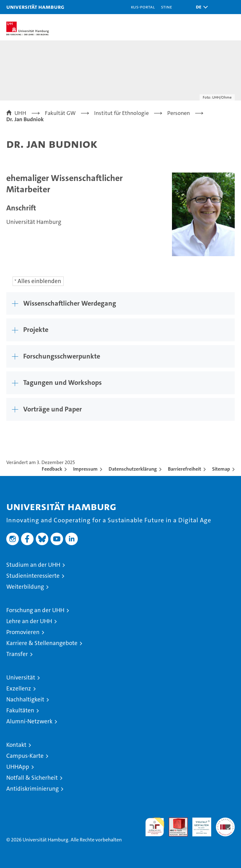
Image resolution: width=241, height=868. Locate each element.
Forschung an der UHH (35, 610)
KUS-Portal (143, 7)
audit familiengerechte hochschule (155, 827)
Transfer (17, 654)
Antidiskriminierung (32, 789)
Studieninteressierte (33, 576)
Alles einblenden (39, 281)
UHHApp (18, 767)
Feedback (52, 469)
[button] (200, 7)
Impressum (85, 469)
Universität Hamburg (35, 7)
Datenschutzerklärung (133, 469)
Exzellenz (19, 688)
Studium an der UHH (33, 565)
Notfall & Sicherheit (32, 778)
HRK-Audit (198, 824)
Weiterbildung (25, 587)
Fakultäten (20, 710)
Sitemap (221, 469)
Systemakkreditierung (225, 821)
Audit (175, 821)
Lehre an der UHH (29, 621)
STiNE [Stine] (166, 7)
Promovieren (23, 632)
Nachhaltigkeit (25, 699)
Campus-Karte (25, 756)
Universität (21, 677)
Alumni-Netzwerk (29, 721)
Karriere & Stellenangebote (42, 643)
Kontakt (16, 745)
